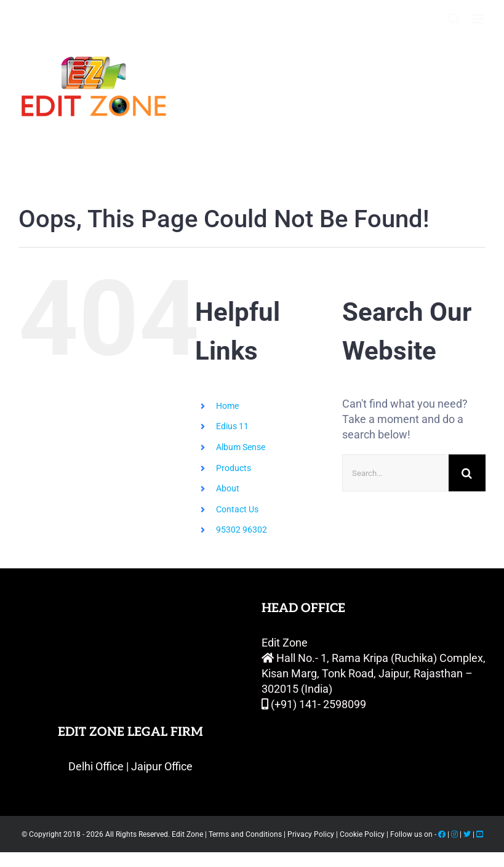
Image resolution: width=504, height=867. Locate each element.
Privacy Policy (311, 834)
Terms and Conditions (245, 834)
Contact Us (237, 509)
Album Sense (241, 447)
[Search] (467, 473)
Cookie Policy (363, 834)
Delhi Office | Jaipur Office (130, 766)
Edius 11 (232, 426)
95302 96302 (242, 530)
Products (234, 468)
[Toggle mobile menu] (479, 19)
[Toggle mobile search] (454, 19)
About (228, 488)
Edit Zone (188, 834)
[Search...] (395, 473)
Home (227, 406)
